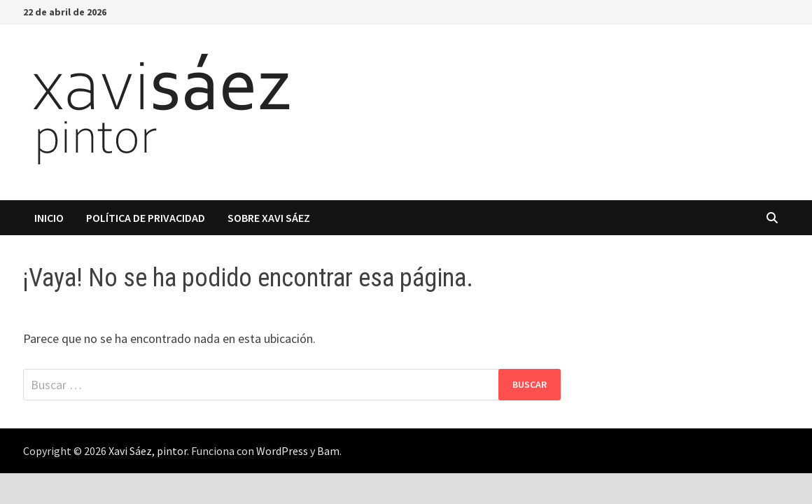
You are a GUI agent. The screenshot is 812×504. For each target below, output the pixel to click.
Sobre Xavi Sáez (269, 218)
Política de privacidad (146, 218)
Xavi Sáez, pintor (148, 451)
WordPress (282, 451)
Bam (328, 451)
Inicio (49, 218)
